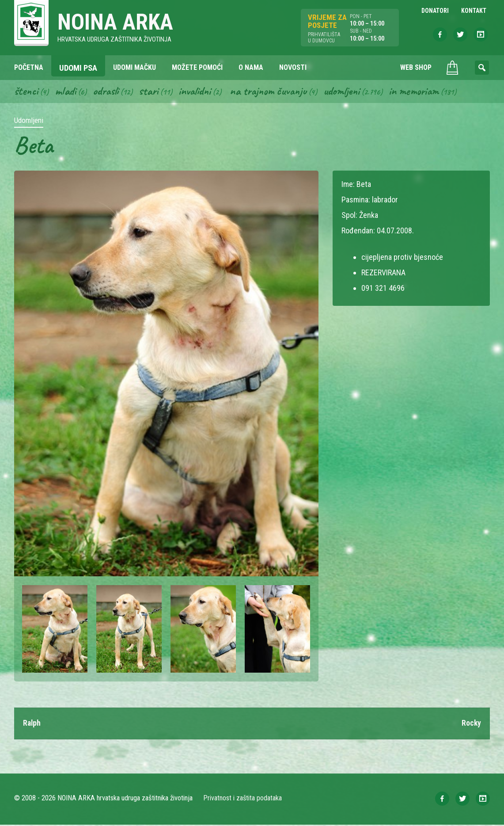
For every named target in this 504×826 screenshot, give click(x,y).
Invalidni (199, 92)
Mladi (67, 92)
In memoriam (424, 92)
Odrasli (108, 92)
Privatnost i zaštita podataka (243, 799)
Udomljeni (351, 92)
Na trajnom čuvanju (275, 92)
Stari (152, 92)
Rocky (471, 725)
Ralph (32, 725)
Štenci (27, 92)
